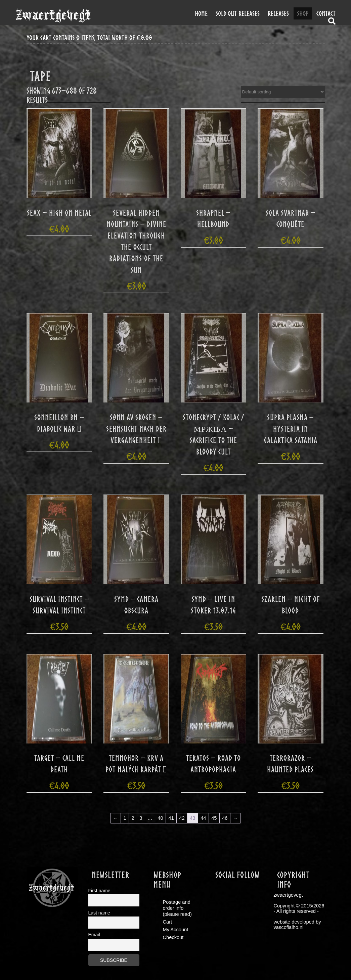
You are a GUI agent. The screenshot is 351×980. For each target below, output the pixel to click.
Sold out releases (238, 13)
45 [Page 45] (214, 818)
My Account (176, 930)
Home (201, 13)
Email (94, 935)
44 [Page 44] (203, 818)
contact (326, 13)
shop (303, 13)
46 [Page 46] (225, 818)
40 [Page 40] (160, 818)
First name (99, 891)
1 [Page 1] (125, 818)
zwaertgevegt (53, 15)
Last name (99, 913)
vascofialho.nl (289, 927)
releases (278, 13)
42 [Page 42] (182, 818)
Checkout (173, 937)
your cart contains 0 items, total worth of (89, 38)
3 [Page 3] (141, 818)
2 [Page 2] (133, 818)
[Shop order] (283, 92)
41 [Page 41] (171, 818)
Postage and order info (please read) (177, 908)
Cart (168, 922)
